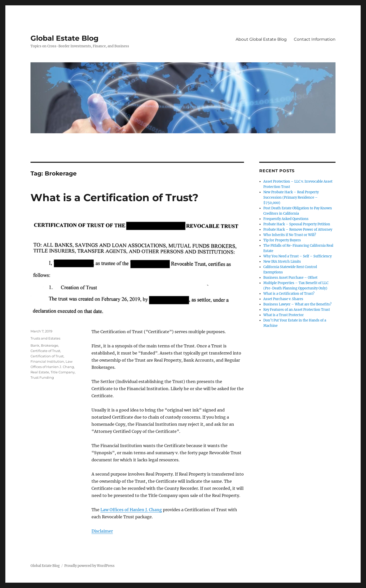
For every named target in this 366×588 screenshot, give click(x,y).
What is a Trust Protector (284, 315)
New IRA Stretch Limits (282, 262)
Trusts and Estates (45, 338)
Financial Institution (47, 361)
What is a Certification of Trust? (115, 197)
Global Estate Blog (65, 38)
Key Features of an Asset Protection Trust (297, 310)
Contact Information (315, 39)
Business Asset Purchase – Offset (290, 278)
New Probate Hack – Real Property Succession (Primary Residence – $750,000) (291, 197)
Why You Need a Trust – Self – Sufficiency (298, 256)
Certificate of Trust (45, 351)
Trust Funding (42, 377)
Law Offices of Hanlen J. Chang (131, 510)
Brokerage (50, 345)
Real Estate (40, 372)
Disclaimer (102, 531)
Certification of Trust (47, 356)
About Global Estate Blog (261, 39)
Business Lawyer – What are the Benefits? (297, 304)
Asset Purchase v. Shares (283, 299)
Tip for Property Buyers (282, 240)
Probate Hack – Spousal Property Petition (297, 224)
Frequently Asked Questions (286, 219)
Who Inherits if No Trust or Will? (290, 235)
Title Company (63, 372)
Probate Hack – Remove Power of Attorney (298, 230)
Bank (35, 345)
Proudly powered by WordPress (89, 566)
